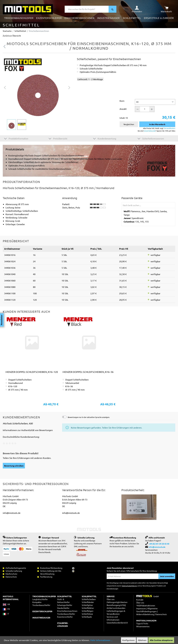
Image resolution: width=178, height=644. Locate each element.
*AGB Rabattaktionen (146, 605)
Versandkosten (170, 128)
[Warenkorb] (166, 9)
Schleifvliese (87, 614)
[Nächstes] (69, 87)
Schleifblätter (88, 608)
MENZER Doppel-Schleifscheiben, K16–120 (32, 372)
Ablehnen (142, 640)
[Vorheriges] (5, 87)
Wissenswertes (143, 626)
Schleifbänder (88, 602)
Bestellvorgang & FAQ (116, 605)
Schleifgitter (87, 605)
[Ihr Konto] (137, 9)
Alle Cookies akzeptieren (161, 640)
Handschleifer (63, 608)
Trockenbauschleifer (66, 614)
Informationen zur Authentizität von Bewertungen (28, 430)
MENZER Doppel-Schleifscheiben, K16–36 (88, 372)
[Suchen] (113, 9)
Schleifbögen (88, 611)
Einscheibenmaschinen (67, 611)
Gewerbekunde (150, 131)
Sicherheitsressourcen (151, 138)
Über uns (111, 599)
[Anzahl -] (138, 109)
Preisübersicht (58, 138)
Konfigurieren (128, 640)
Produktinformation (16, 138)
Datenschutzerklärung (129, 586)
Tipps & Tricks (142, 623)
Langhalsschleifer (40, 599)
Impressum (141, 608)
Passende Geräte (132, 198)
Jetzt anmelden (167, 576)
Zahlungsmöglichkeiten (117, 602)
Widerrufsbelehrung (145, 614)
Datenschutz (161, 614)
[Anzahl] (145, 109)
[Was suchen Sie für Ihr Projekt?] (87, 9)
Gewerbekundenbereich (117, 623)
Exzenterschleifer (65, 617)
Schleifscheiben (89, 599)
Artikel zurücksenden (116, 608)
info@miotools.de (157, 547)
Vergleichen (129, 124)
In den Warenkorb (157, 124)
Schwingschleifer (65, 605)
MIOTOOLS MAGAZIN (146, 620)
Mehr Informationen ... (101, 640)
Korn (122, 101)
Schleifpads (87, 617)
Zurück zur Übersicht (12, 36)
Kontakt (140, 600)
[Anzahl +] (152, 109)
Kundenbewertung (105, 138)
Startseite (7, 31)
